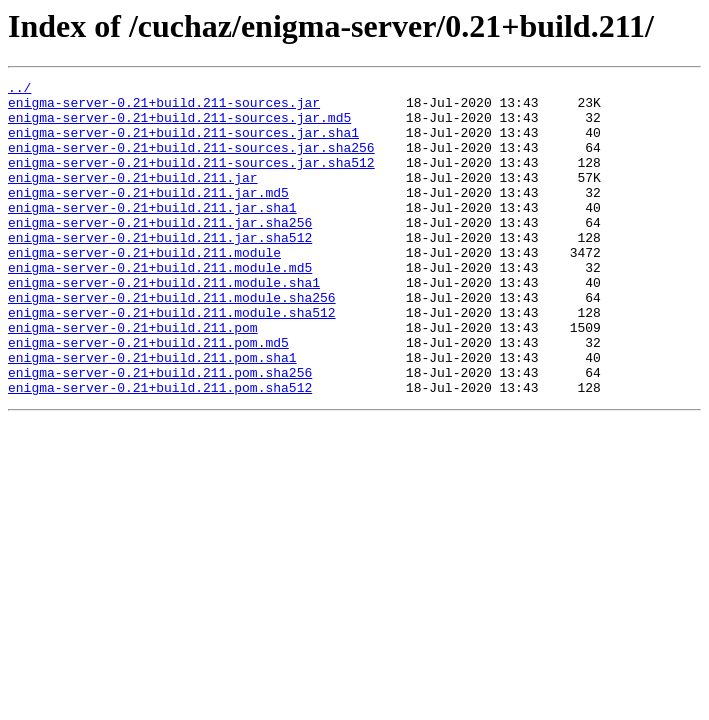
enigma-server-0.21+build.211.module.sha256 (172, 342)
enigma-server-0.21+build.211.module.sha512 (172, 360)
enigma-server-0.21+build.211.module (144, 288)
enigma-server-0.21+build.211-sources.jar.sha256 (191, 162)
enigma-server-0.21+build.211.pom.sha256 (160, 432)
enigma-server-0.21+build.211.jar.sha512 (160, 270)
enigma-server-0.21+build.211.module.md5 (160, 306)
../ (19, 90)
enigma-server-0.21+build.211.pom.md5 (148, 396)
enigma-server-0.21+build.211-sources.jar (164, 108)
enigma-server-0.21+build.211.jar (133, 198)
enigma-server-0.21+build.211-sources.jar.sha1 (183, 144)
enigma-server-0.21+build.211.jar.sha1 (152, 234)
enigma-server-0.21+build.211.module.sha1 (164, 324)
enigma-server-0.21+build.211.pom (133, 378)
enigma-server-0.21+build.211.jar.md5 (148, 216)
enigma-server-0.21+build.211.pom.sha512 (160, 450)
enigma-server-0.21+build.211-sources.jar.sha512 (191, 180)
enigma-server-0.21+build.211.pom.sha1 (152, 414)
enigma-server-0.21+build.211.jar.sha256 (160, 252)
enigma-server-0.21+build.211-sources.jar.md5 (179, 126)
